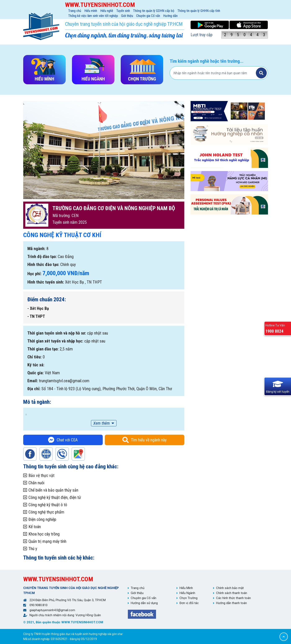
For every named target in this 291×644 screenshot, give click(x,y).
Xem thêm (102, 423)
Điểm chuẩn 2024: (47, 299)
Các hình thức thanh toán (233, 598)
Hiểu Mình (186, 588)
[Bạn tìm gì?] (213, 73)
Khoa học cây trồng (44, 534)
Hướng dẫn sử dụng (144, 603)
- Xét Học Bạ (38, 308)
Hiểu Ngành (187, 593)
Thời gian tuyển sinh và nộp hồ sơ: (57, 333)
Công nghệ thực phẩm (46, 512)
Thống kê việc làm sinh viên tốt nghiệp (93, 16)
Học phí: (34, 274)
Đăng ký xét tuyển (278, 392)
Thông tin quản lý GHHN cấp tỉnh (199, 11)
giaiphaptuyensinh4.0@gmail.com (52, 610)
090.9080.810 (38, 605)
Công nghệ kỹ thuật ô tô (48, 505)
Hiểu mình (91, 11)
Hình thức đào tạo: (43, 264)
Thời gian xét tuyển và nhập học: (55, 341)
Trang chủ (75, 11)
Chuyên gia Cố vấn (148, 16)
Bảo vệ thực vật (41, 475)
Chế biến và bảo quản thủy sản (53, 490)
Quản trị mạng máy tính (47, 541)
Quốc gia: (36, 373)
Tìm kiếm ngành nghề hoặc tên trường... (207, 61)
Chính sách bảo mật (230, 588)
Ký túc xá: (36, 365)
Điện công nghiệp (42, 519)
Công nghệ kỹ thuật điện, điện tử (55, 497)
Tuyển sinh (123, 11)
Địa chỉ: (34, 389)
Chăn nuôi (36, 483)
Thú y (33, 549)
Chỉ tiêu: (35, 357)
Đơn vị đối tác (189, 603)
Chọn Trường (188, 598)
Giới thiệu (127, 16)
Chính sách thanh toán (232, 593)
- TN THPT (36, 316)
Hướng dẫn (170, 16)
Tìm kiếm (261, 73)
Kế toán (35, 527)
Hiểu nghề (107, 11)
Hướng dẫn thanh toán (231, 603)
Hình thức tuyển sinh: (46, 282)
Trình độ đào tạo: (42, 257)
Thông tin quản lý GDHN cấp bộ (154, 11)
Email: (33, 381)
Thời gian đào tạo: (43, 349)
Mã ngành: (36, 249)
